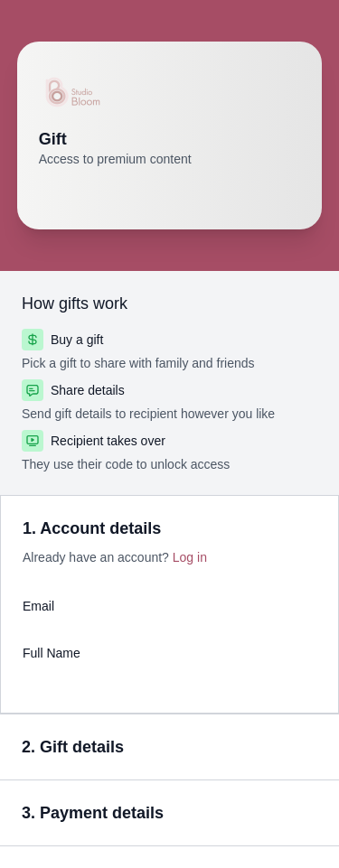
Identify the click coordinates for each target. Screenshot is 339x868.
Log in (190, 557)
